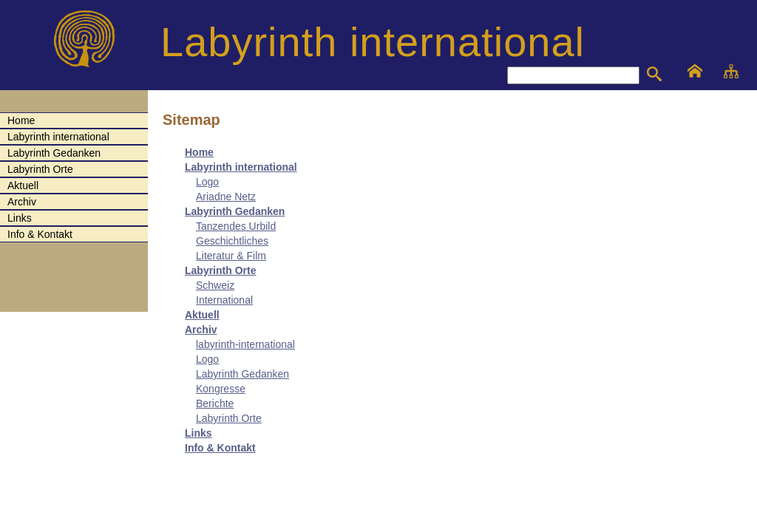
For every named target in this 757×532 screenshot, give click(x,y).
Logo (207, 182)
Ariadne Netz (226, 197)
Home (199, 152)
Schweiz (215, 285)
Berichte (215, 403)
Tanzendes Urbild (236, 226)
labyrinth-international (245, 344)
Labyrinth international (241, 167)
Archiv (201, 330)
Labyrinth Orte (220, 270)
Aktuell (202, 315)
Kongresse (221, 389)
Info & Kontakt (220, 448)
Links (198, 433)
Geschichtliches (232, 241)
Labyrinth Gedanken (235, 211)
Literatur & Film (231, 256)
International (224, 300)
